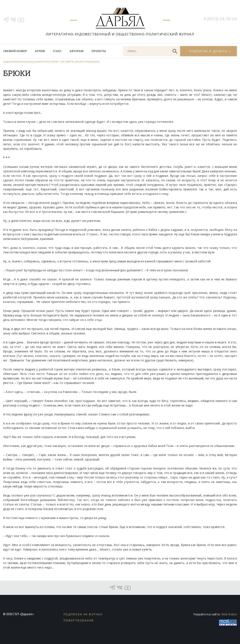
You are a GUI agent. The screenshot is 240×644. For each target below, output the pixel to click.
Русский (36, 62)
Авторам (77, 51)
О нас (57, 51)
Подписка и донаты (208, 51)
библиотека (22, 62)
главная (8, 62)
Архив (40, 51)
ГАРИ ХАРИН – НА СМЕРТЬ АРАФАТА (65, 62)
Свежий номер (15, 51)
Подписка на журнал (83, 614)
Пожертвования (78, 620)
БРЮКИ (93, 62)
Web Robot (229, 614)
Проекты (99, 51)
